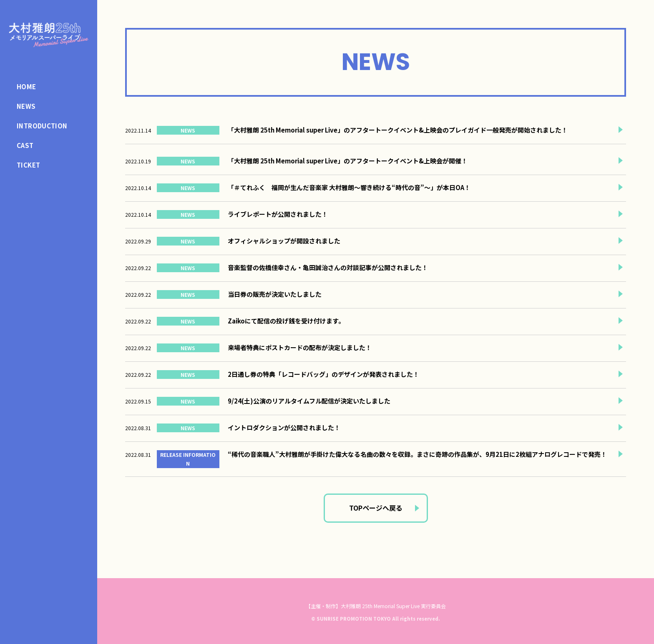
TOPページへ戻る (376, 508)
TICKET (28, 165)
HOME (26, 86)
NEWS (26, 106)
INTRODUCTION (42, 126)
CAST (25, 145)
